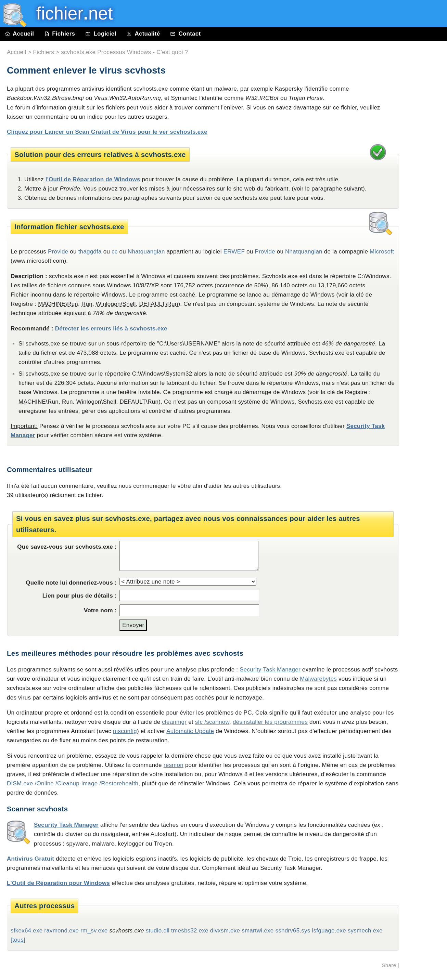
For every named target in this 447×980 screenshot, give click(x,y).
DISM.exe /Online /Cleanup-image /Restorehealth (73, 783)
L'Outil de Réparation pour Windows (58, 883)
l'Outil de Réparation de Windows (93, 179)
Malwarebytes (318, 679)
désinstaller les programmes (270, 722)
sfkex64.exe (27, 931)
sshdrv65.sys (293, 931)
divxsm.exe (225, 931)
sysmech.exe (365, 931)
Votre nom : (100, 610)
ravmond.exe (61, 931)
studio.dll (158, 931)
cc (114, 252)
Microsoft (382, 252)
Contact (185, 34)
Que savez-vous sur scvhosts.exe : (67, 547)
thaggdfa (90, 252)
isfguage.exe (329, 931)
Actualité (143, 34)
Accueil (20, 34)
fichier (70, 14)
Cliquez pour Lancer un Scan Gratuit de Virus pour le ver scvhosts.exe (107, 132)
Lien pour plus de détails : (80, 596)
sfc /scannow (212, 722)
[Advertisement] (426, 196)
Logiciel (101, 34)
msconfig (125, 731)
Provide (58, 252)
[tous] (18, 940)
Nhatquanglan (146, 252)
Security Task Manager (270, 670)
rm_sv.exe (94, 931)
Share (389, 965)
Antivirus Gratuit (30, 859)
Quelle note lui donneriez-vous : (71, 583)
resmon (174, 765)
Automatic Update (190, 731)
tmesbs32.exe (190, 931)
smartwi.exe (258, 931)
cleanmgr (174, 722)
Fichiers (60, 34)
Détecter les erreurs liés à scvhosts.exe (111, 329)
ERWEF (234, 252)
